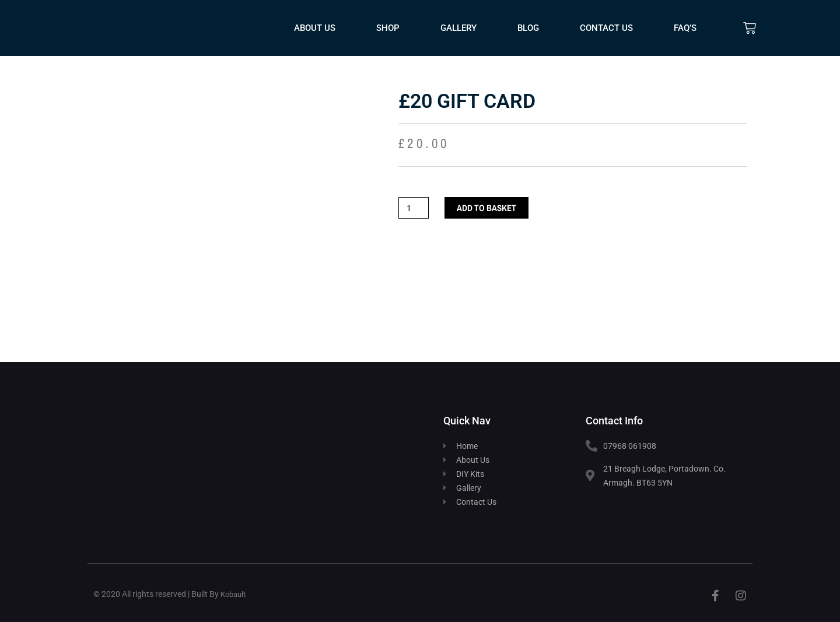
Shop (388, 28)
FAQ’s (685, 28)
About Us (315, 28)
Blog (528, 28)
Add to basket (487, 208)
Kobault (235, 594)
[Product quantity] (414, 208)
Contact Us (606, 28)
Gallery (459, 28)
